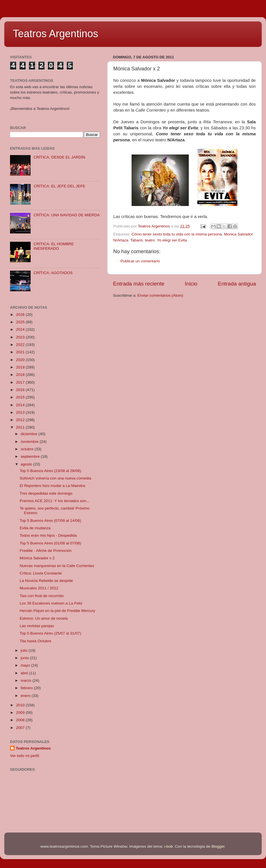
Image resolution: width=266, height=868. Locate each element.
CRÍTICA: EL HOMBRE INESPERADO (54, 246)
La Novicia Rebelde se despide (46, 581)
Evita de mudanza (35, 528)
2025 (21, 322)
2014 (21, 405)
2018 (21, 375)
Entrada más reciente (139, 284)
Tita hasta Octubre (36, 641)
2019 (21, 367)
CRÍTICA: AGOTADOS (53, 273)
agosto (27, 464)
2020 (21, 360)
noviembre (30, 442)
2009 (21, 713)
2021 (21, 352)
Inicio (191, 284)
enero (26, 696)
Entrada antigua (237, 284)
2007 (21, 728)
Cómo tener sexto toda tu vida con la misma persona (177, 234)
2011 (21, 427)
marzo (26, 680)
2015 (21, 397)
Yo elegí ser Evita (172, 240)
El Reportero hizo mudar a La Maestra (52, 486)
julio (25, 650)
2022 (21, 345)
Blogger (218, 846)
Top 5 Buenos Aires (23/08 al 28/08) (50, 471)
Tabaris (137, 240)
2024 (21, 329)
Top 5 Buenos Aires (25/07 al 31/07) (50, 633)
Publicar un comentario (140, 261)
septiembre (31, 456)
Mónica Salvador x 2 (37, 558)
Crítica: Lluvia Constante (41, 573)
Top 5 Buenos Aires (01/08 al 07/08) (50, 543)
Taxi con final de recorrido (42, 596)
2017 (21, 382)
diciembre (29, 434)
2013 (21, 412)
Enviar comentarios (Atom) (160, 295)
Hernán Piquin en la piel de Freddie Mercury (57, 611)
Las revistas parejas (37, 626)
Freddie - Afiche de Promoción (46, 551)
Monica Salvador (238, 234)
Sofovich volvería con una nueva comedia (55, 478)
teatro (150, 240)
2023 (21, 337)
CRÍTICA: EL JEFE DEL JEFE (59, 186)
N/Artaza (121, 240)
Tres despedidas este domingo (46, 493)
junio (25, 658)
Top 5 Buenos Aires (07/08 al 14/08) (50, 521)
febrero (27, 688)
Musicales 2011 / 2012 (39, 588)
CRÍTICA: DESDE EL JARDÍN (59, 157)
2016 (21, 390)
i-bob (168, 846)
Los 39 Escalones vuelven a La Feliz (51, 603)
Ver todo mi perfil (24, 756)
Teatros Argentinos (55, 34)
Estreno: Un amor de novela (44, 618)
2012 (21, 420)
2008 (21, 720)
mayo (26, 665)
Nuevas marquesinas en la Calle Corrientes (57, 566)
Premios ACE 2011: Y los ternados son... (55, 501)
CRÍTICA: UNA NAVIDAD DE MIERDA (66, 215)
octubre (28, 449)
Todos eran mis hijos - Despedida (48, 535)
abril (25, 673)
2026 (21, 315)
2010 (21, 705)
